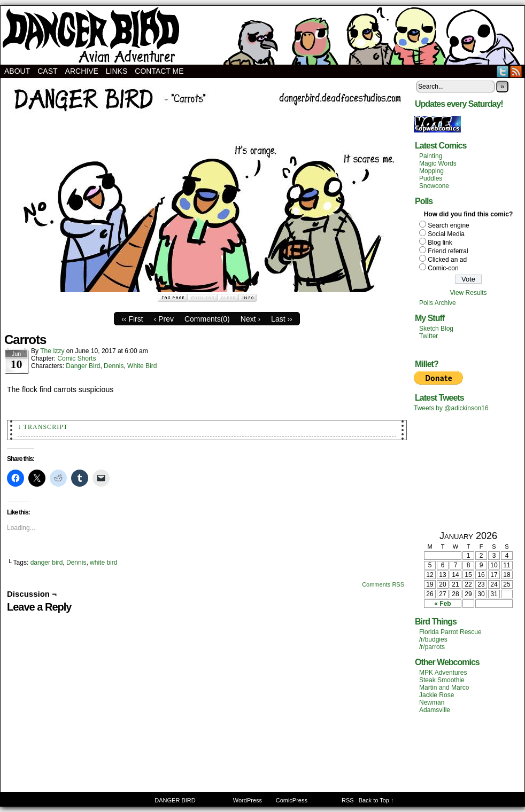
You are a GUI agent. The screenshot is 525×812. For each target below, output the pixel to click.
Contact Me (159, 71)
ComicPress (292, 800)
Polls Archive (438, 303)
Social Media (446, 234)
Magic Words (438, 163)
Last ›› (282, 319)
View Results (468, 293)
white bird (103, 563)
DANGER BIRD (262, 35)
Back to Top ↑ (376, 800)
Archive (82, 71)
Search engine (448, 225)
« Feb (442, 604)
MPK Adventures (443, 673)
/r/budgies (433, 639)
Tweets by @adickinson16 (451, 408)
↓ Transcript (43, 427)
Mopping (431, 171)
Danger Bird (83, 366)
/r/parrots (432, 647)
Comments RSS (383, 584)
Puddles (431, 178)
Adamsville (435, 710)
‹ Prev (164, 319)
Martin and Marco (444, 688)
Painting (431, 156)
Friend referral (448, 251)
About (17, 71)
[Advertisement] (468, 471)
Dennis (114, 366)
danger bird (47, 563)
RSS (516, 71)
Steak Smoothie (442, 680)
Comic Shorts (76, 358)
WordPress (248, 800)
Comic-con (443, 268)
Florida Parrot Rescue (450, 632)
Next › (250, 319)
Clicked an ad (447, 260)
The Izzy (52, 351)
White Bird (142, 366)
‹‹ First (132, 319)
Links (117, 71)
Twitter (503, 71)
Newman (432, 702)
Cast (47, 71)
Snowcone (434, 186)
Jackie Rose (437, 695)
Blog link (440, 243)
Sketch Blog (436, 329)
